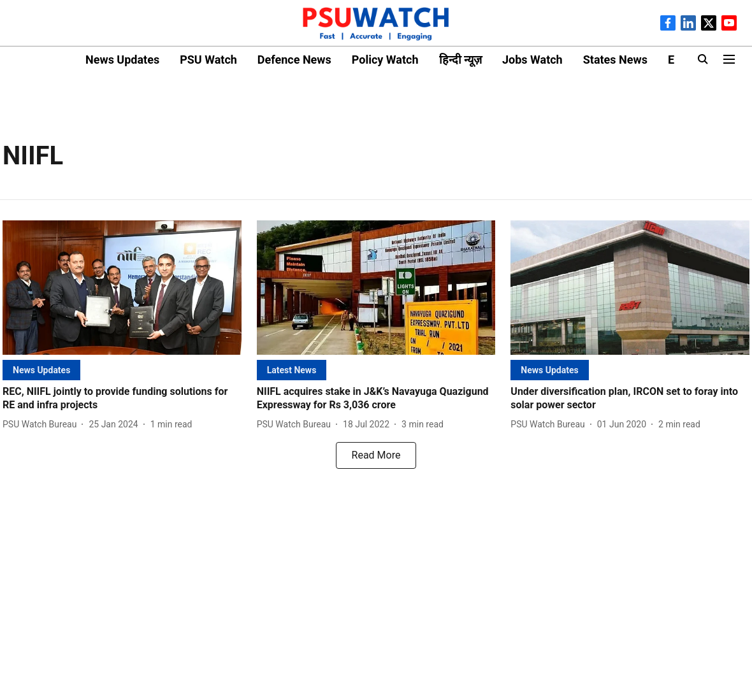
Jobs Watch (532, 60)
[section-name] (41, 370)
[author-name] (42, 425)
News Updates (122, 60)
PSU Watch (208, 60)
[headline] (122, 399)
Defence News (294, 60)
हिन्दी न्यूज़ (460, 60)
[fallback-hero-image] (122, 288)
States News (615, 60)
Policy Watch (385, 60)
